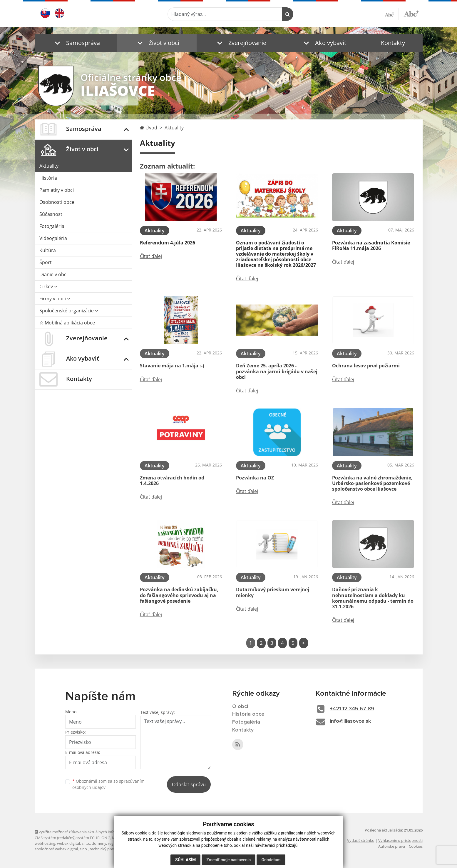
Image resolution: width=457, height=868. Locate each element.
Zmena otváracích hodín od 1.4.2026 (172, 480)
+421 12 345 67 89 (352, 709)
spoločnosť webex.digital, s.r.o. (61, 849)
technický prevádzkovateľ (112, 849)
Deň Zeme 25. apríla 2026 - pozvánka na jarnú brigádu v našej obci (277, 371)
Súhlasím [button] (185, 860)
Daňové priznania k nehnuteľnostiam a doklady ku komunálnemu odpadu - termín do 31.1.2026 (373, 598)
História (48, 178)
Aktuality (49, 166)
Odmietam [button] (271, 860)
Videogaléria (53, 238)
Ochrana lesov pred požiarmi (366, 366)
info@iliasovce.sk (350, 721)
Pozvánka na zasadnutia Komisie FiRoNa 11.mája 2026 (371, 245)
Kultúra (48, 250)
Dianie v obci (53, 274)
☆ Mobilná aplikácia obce (67, 323)
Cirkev (48, 286)
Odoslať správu (189, 784)
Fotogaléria (52, 226)
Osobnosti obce (57, 202)
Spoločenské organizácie (69, 311)
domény (99, 843)
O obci (240, 707)
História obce (248, 714)
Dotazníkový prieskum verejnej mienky (273, 592)
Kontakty (393, 43)
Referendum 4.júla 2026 (168, 243)
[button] (76, 43)
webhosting (45, 843)
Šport (46, 262)
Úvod (149, 128)
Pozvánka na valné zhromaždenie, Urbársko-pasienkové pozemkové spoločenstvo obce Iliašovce (372, 483)
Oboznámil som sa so (108, 784)
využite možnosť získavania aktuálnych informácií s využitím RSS (93, 832)
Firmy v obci (55, 299)
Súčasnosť (51, 214)
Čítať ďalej (151, 256)
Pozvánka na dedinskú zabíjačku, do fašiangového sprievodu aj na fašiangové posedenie (179, 595)
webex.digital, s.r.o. (73, 843)
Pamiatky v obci (57, 190)
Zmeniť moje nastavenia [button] (229, 860)
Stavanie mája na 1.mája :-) (172, 366)
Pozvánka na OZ (255, 478)
